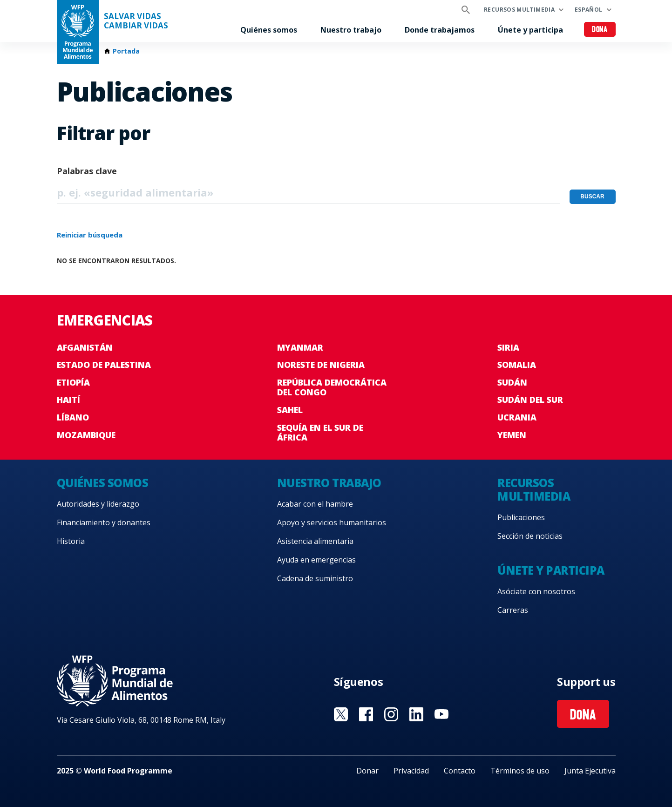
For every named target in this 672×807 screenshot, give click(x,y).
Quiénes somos (269, 30)
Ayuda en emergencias (316, 560)
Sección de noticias (530, 536)
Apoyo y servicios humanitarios (332, 522)
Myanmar (300, 347)
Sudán (512, 382)
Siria (508, 347)
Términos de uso (520, 771)
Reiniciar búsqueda (90, 235)
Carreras (513, 610)
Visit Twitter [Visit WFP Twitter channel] (341, 714)
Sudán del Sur (530, 400)
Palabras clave (87, 171)
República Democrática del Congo (332, 387)
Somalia (517, 365)
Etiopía (73, 382)
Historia (71, 541)
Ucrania (517, 417)
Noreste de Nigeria (321, 365)
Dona (600, 30)
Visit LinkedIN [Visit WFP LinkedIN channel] (416, 714)
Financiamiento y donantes (104, 522)
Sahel (290, 410)
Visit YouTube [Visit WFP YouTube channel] (441, 714)
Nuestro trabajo (351, 30)
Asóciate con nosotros (536, 591)
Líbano (73, 417)
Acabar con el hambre (315, 504)
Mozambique (86, 435)
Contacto (460, 771)
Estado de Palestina (104, 365)
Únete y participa (530, 30)
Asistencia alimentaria (315, 541)
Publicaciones (521, 517)
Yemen (512, 435)
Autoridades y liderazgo (98, 504)
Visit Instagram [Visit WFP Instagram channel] (391, 714)
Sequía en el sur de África (320, 433)
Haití (68, 400)
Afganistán (85, 347)
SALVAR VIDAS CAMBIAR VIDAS (136, 21)
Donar (367, 771)
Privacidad (411, 771)
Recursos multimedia (519, 10)
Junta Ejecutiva (590, 771)
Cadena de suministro (315, 578)
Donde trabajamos (440, 30)
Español (589, 10)
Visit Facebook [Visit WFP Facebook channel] (366, 714)
